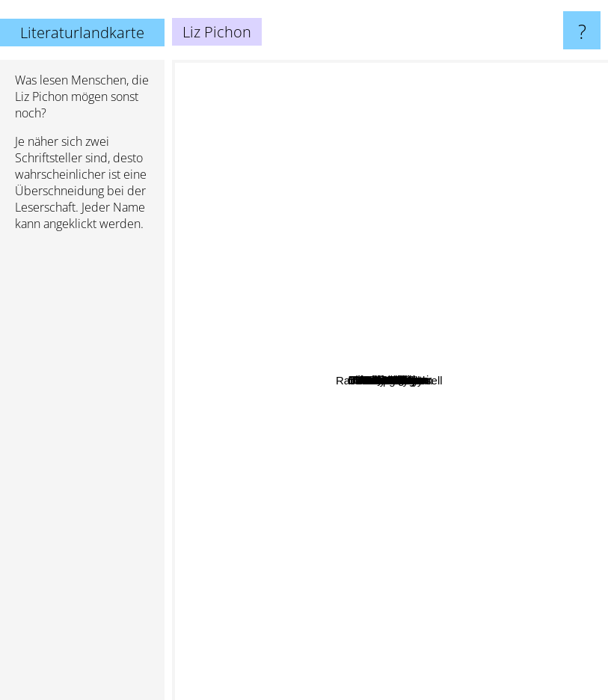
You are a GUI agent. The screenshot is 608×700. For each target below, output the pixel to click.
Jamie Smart (538, 296)
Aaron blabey (411, 446)
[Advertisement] (82, 472)
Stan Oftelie (404, 623)
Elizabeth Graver (414, 227)
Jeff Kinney (288, 237)
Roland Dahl (219, 376)
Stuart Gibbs (224, 177)
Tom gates (389, 335)
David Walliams (445, 397)
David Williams (312, 279)
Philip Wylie (489, 601)
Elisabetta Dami (242, 426)
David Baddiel (435, 460)
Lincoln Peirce (384, 209)
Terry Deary (289, 681)
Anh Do (384, 378)
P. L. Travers (476, 573)
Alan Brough (528, 540)
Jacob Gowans (377, 91)
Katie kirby (508, 384)
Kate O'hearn (529, 476)
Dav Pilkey (428, 264)
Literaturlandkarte (82, 33)
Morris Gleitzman (457, 513)
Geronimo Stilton (269, 540)
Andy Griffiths (485, 290)
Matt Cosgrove (426, 275)
